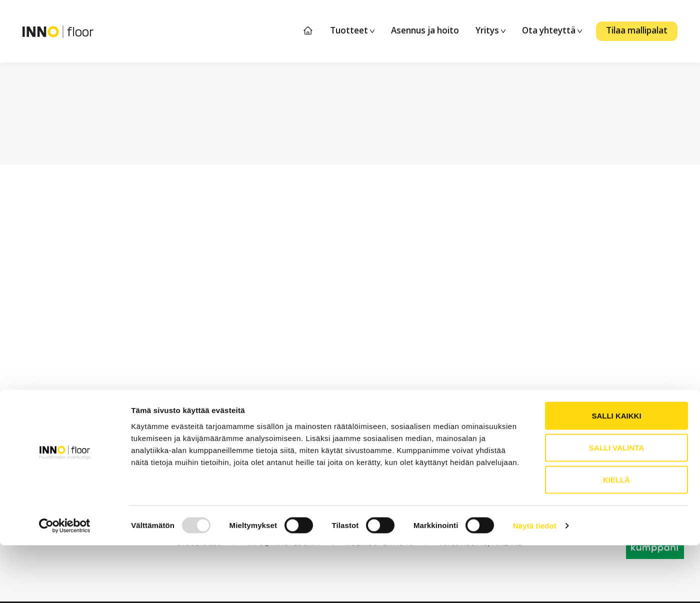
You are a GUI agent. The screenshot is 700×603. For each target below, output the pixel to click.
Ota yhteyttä (552, 30)
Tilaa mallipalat (637, 30)
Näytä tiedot (535, 583)
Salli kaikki (616, 473)
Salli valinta (616, 505)
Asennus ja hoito (425, 30)
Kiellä (616, 537)
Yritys (490, 30)
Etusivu (308, 31)
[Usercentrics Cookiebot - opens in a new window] (65, 583)
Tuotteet (352, 30)
